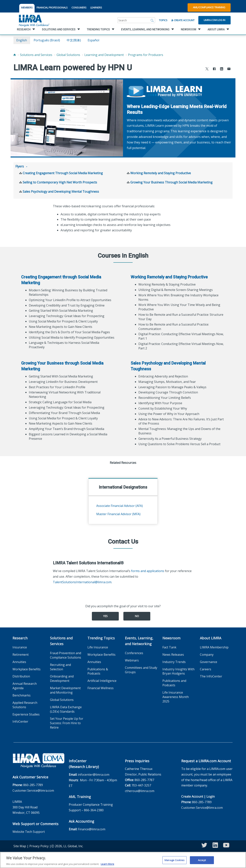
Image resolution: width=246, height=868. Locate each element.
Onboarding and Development (62, 678)
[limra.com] (34, 20)
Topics (163, 20)
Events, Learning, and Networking (139, 641)
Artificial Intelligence (102, 680)
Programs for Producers (146, 55)
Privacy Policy (39, 846)
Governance (209, 661)
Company (207, 654)
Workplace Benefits (27, 669)
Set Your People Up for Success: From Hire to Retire (67, 723)
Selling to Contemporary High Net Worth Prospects (60, 182)
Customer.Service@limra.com (33, 790)
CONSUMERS (79, 7)
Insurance (20, 647)
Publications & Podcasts (98, 671)
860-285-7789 (33, 785)
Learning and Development (104, 55)
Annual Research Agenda (25, 685)
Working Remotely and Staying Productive (161, 173)
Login (211, 796)
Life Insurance (98, 647)
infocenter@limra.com (94, 774)
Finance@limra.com (92, 829)
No (137, 616)
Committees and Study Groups (141, 669)
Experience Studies (26, 714)
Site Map (20, 846)
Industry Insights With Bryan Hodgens (178, 671)
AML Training (80, 796)
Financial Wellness (101, 688)
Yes (105, 616)
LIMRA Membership (214, 647)
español (93, 40)
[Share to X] (207, 69)
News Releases (173, 654)
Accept (202, 861)
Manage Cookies (175, 861)
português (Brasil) (47, 40)
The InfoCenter (211, 676)
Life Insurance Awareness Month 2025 (176, 696)
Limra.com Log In (214, 20)
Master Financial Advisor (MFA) (118, 514)
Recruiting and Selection (60, 667)
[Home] (15, 55)
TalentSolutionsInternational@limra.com (82, 582)
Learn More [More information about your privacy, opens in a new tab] (107, 865)
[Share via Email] (229, 69)
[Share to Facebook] (214, 69)
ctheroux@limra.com (140, 791)
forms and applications (148, 571)
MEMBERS (27, 7)
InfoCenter (20, 721)
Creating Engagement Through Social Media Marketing (63, 173)
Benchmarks (22, 695)
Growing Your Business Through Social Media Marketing (171, 182)
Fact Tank (169, 647)
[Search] (152, 20)
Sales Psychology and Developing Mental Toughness (61, 191)
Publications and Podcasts (174, 683)
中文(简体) (74, 40)
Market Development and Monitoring (65, 690)
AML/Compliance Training (209, 7)
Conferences (134, 653)
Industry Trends (174, 661)
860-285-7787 (144, 780)
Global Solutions (68, 55)
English (22, 40)
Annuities (19, 661)
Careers (206, 669)
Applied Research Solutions (25, 704)
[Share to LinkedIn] (222, 69)
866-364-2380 (94, 810)
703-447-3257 (141, 785)
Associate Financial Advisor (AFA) (120, 505)
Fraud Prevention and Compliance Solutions (66, 655)
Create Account (183, 20)
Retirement (21, 654)
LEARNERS (96, 7)
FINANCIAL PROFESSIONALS (52, 7)
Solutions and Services (36, 55)
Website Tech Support (29, 831)
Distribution (21, 676)
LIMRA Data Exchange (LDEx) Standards (66, 709)
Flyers (20, 166)
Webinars (132, 660)
